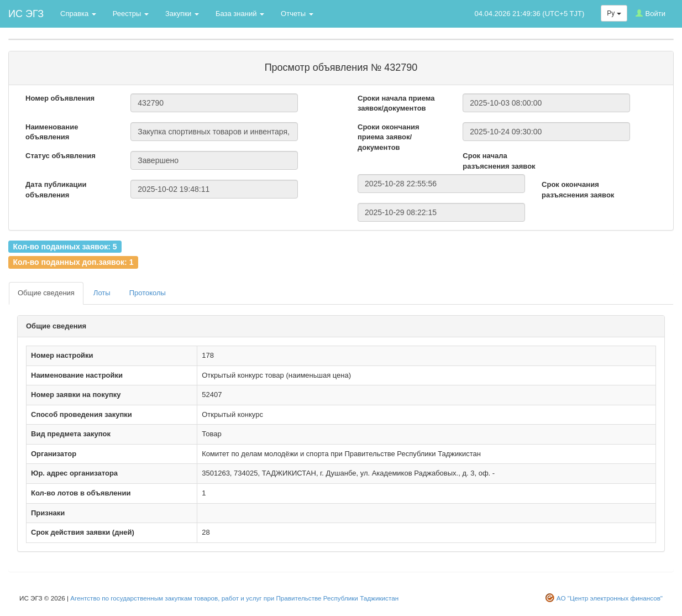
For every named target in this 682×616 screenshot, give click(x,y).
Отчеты (297, 14)
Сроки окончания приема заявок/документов (389, 137)
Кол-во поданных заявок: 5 (65, 246)
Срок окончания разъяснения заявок (578, 190)
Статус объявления (61, 156)
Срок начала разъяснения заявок (499, 161)
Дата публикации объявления (56, 190)
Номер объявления (60, 98)
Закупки (182, 14)
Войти (650, 14)
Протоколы (148, 293)
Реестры (131, 14)
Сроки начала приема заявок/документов (396, 103)
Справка (78, 14)
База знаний (240, 14)
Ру (614, 13)
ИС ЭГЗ (26, 14)
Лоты (102, 293)
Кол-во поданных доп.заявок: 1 (73, 262)
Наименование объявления (52, 132)
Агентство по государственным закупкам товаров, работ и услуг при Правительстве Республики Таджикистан (234, 598)
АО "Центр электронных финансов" (610, 598)
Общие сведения (46, 293)
